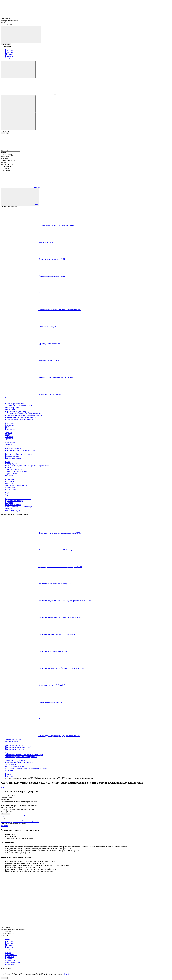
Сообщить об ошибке (13, 963)
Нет (3, 133)
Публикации (10, 52)
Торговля (4, 826)
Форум (8, 58)
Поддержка (9, 959)
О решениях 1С (11, 955)
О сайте (8, 953)
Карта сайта (10, 965)
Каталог (8, 939)
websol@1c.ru (67, 974)
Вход (37, 205)
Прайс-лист (10, 957)
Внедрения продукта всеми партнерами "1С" (20, 822)
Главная (8, 774)
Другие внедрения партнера (13, 816)
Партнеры (9, 56)
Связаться (5, 814)
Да (7, 133)
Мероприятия (10, 54)
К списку (4, 787)
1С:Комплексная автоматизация (13, 820)
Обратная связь (11, 961)
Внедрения (9, 50)
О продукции (6, 44)
